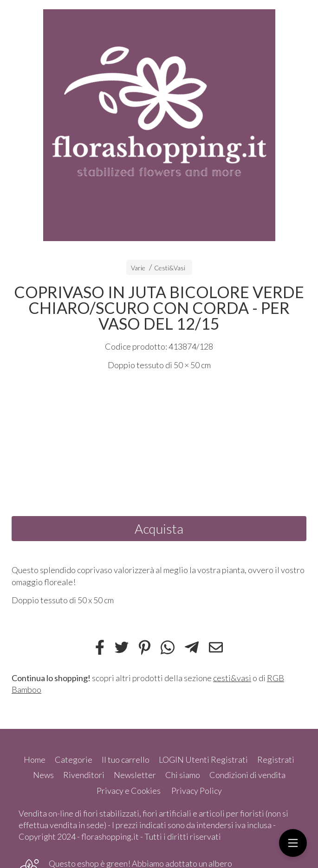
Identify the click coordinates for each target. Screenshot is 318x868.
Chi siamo (183, 775)
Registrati (276, 759)
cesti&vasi (232, 678)
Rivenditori (84, 775)
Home (35, 759)
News (43, 775)
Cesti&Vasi (170, 268)
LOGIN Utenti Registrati (203, 759)
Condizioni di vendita (247, 775)
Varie (138, 268)
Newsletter (135, 775)
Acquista (159, 529)
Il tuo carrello (126, 759)
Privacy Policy (197, 791)
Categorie (74, 759)
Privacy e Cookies (129, 791)
